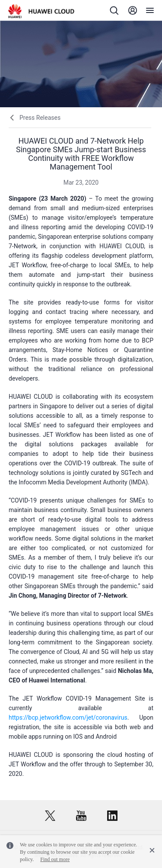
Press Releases (40, 118)
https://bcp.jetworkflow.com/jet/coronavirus (68, 717)
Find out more (55, 859)
